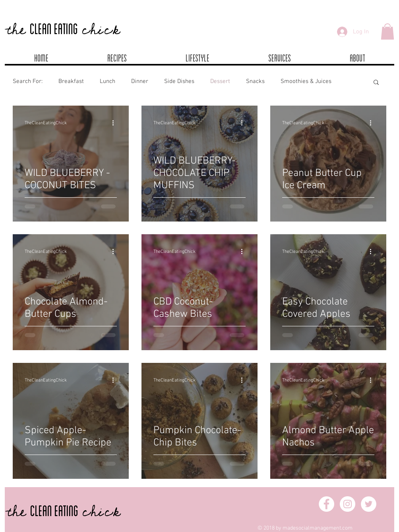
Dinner (140, 81)
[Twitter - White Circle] (369, 504)
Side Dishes (179, 81)
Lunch (107, 81)
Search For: (28, 81)
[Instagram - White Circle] (348, 504)
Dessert (220, 81)
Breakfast (71, 81)
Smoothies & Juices (306, 81)
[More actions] (116, 123)
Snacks (255, 81)
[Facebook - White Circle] (326, 504)
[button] (387, 32)
